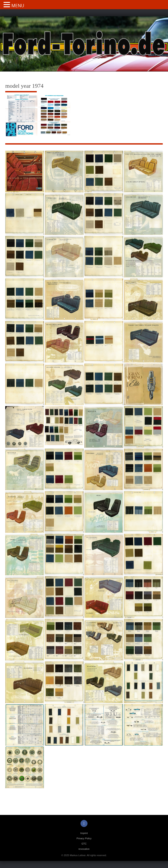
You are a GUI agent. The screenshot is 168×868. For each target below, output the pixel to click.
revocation (84, 849)
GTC (84, 844)
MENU (18, 6)
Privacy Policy (84, 838)
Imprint (84, 833)
